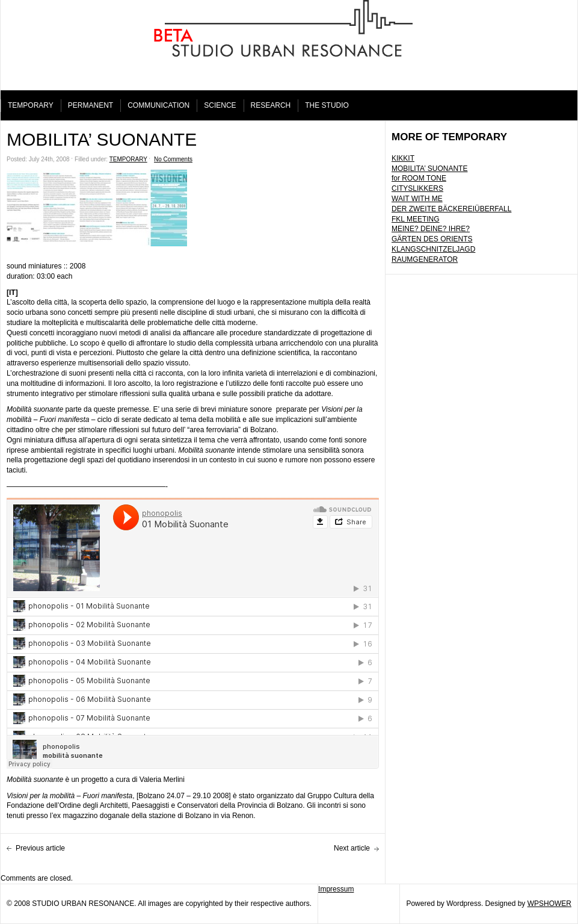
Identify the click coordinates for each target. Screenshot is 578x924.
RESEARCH (271, 105)
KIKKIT (403, 158)
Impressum (336, 889)
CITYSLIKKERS (417, 188)
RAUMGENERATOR (425, 259)
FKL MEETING (416, 219)
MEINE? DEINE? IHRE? (431, 229)
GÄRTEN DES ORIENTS (432, 239)
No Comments (173, 159)
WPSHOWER (549, 904)
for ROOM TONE (419, 178)
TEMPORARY (31, 105)
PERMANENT (91, 105)
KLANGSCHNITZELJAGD (433, 249)
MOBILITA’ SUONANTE (429, 169)
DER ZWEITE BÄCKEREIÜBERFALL (451, 209)
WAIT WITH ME (417, 199)
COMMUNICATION (158, 105)
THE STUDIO (327, 105)
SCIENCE (220, 105)
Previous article (40, 848)
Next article (352, 848)
